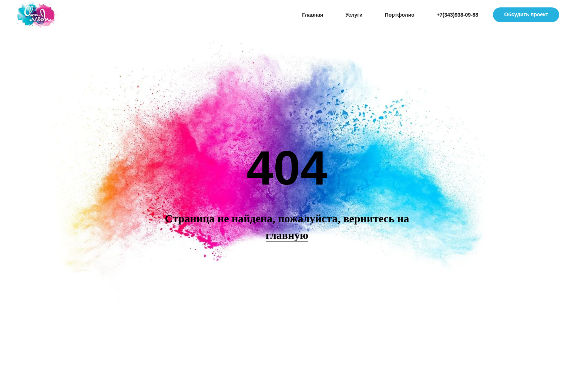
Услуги (354, 15)
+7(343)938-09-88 (457, 15)
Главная (313, 15)
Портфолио (400, 15)
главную (287, 235)
